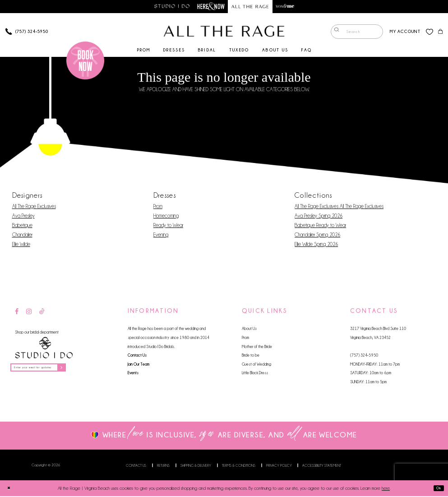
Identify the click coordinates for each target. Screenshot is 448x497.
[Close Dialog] (10, 489)
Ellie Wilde (21, 245)
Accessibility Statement (322, 466)
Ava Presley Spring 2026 (319, 217)
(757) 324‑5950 (364, 356)
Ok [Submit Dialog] (437, 489)
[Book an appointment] (85, 61)
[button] (402, 33)
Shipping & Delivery (196, 466)
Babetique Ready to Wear (320, 226)
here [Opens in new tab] (386, 489)
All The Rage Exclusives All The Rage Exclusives (339, 207)
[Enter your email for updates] (49, 370)
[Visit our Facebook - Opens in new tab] (17, 313)
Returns (163, 466)
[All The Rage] (224, 33)
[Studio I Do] (44, 349)
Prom (158, 207)
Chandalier (22, 236)
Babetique (22, 226)
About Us (249, 330)
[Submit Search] (335, 33)
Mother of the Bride (257, 347)
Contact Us (137, 356)
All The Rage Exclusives (34, 207)
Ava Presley (23, 217)
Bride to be (251, 356)
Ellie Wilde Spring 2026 (316, 245)
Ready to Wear (168, 226)
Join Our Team (139, 365)
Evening (161, 236)
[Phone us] (26, 33)
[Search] (354, 33)
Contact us (136, 466)
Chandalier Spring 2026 (317, 236)
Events (133, 374)
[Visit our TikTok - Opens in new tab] (42, 313)
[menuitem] (354, 33)
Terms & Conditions (239, 466)
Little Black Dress (255, 374)
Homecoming (166, 217)
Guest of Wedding (256, 365)
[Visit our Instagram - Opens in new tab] (29, 313)
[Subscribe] (81, 370)
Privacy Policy (279, 466)
